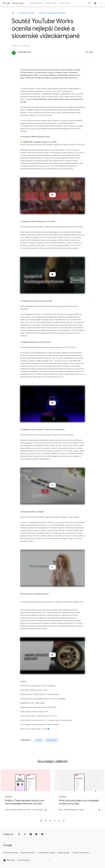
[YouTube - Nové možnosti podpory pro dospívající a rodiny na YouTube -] (79, 792)
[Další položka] (95, 791)
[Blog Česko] (13, 13)
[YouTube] (31, 834)
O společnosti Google (46, 853)
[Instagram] (19, 834)
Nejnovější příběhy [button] (37, 3)
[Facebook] (36, 834)
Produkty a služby (26, 13)
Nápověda (9, 860)
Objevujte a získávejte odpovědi (52, 13)
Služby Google (63, 853)
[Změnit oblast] (34, 860)
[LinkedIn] (42, 834)
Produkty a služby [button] (51, 3)
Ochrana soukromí (11, 853)
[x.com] (25, 834)
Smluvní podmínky (28, 853)
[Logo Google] (8, 845)
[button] (89, 52)
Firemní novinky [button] (65, 3)
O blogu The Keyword (80, 853)
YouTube (39, 740)
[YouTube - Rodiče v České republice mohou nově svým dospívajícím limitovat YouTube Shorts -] (26, 792)
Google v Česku (52, 740)
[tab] (41, 821)
